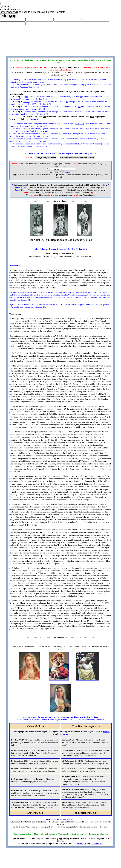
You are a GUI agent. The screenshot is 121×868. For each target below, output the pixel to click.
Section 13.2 (45, 104)
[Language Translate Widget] (61, 169)
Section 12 (40, 99)
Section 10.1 (41, 126)
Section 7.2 (40, 146)
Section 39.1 (39, 136)
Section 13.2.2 (38, 109)
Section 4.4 (64, 734)
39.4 (47, 136)
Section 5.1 (81, 843)
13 (46, 99)
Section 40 (35, 119)
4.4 (46, 131)
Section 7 (79, 124)
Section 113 (44, 141)
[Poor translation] (13, 16)
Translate (66, 172)
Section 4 (40, 131)
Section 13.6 (42, 114)
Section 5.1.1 (97, 843)
